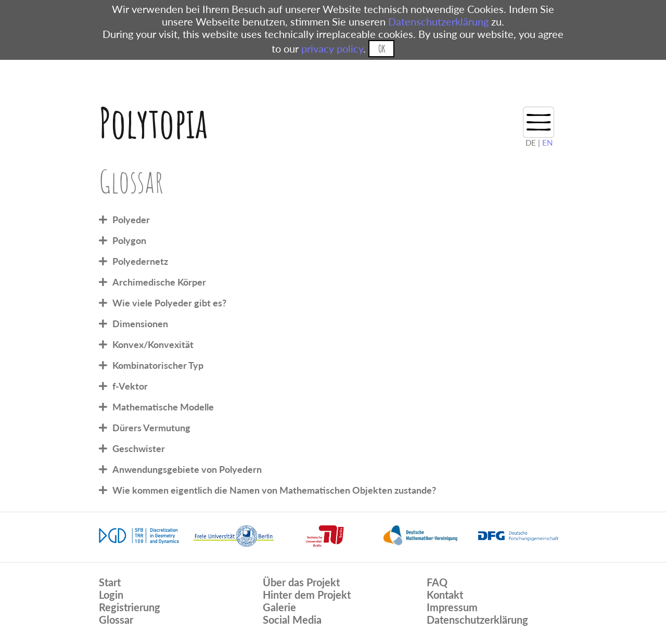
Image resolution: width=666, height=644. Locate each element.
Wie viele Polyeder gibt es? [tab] (169, 303)
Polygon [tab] (129, 240)
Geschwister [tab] (139, 448)
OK (382, 49)
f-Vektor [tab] (130, 386)
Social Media (292, 620)
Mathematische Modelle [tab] (163, 407)
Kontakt (445, 595)
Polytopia (153, 123)
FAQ (437, 582)
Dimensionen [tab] (140, 324)
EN (547, 143)
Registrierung (130, 607)
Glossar (116, 620)
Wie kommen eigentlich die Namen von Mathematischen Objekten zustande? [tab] (274, 490)
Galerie (279, 607)
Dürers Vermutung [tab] (151, 428)
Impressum (452, 607)
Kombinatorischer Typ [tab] (158, 365)
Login (111, 595)
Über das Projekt (301, 582)
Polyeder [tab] (131, 220)
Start (110, 582)
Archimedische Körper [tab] (159, 282)
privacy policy (332, 48)
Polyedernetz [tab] (140, 261)
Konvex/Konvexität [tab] (153, 344)
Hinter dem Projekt (307, 595)
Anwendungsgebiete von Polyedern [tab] (187, 469)
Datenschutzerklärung (438, 21)
